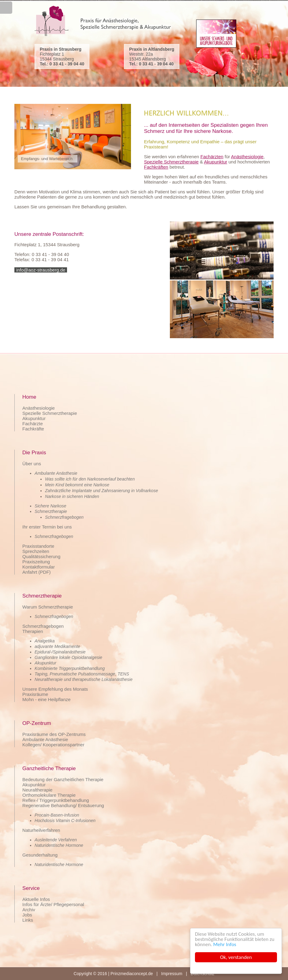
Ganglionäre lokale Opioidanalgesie (68, 657)
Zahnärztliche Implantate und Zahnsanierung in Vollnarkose (101, 491)
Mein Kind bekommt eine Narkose (77, 485)
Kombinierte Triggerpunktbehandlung (70, 668)
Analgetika (45, 641)
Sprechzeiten (36, 551)
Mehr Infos (225, 944)
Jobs (27, 915)
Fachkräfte (33, 429)
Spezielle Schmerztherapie (171, 162)
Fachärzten (212, 157)
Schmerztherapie (51, 511)
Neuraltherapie (37, 790)
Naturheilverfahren (41, 830)
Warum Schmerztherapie (48, 607)
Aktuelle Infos (36, 899)
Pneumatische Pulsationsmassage (82, 674)
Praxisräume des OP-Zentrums (54, 734)
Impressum (172, 974)
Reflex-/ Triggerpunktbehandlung (56, 800)
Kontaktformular (39, 567)
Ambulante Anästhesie (56, 473)
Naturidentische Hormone (59, 845)
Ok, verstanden (236, 957)
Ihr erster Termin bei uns (47, 527)
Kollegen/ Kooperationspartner (53, 745)
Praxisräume (35, 694)
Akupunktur (215, 162)
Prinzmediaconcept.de (132, 974)
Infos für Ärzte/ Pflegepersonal (53, 904)
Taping (41, 674)
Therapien (33, 631)
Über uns (32, 464)
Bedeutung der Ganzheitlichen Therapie (63, 779)
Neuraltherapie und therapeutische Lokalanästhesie (84, 679)
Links (28, 920)
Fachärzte (33, 424)
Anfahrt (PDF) (37, 572)
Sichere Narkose (50, 506)
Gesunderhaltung (40, 855)
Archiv (29, 910)
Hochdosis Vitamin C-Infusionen (65, 821)
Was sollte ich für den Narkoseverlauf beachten (90, 479)
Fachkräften (156, 167)
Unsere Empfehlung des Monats (55, 689)
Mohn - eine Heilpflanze (47, 699)
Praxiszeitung (36, 562)
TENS (123, 674)
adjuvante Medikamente (57, 646)
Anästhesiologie (247, 157)
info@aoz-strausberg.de (41, 270)
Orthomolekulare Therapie (49, 795)
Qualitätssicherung (41, 556)
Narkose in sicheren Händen (72, 496)
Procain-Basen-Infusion (57, 815)
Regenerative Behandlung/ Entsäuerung (63, 805)
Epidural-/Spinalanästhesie (60, 652)
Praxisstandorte (38, 546)
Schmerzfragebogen (64, 517)
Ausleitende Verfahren (56, 840)
